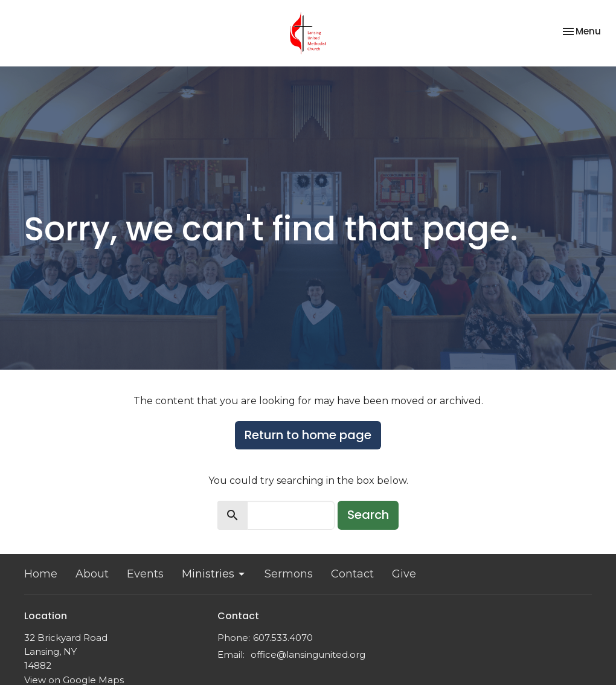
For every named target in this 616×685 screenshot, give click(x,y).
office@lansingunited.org (308, 654)
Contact (352, 574)
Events (145, 574)
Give (404, 574)
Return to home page (308, 435)
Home (41, 574)
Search (368, 515)
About (92, 574)
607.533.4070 (283, 638)
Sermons (289, 574)
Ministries (214, 574)
